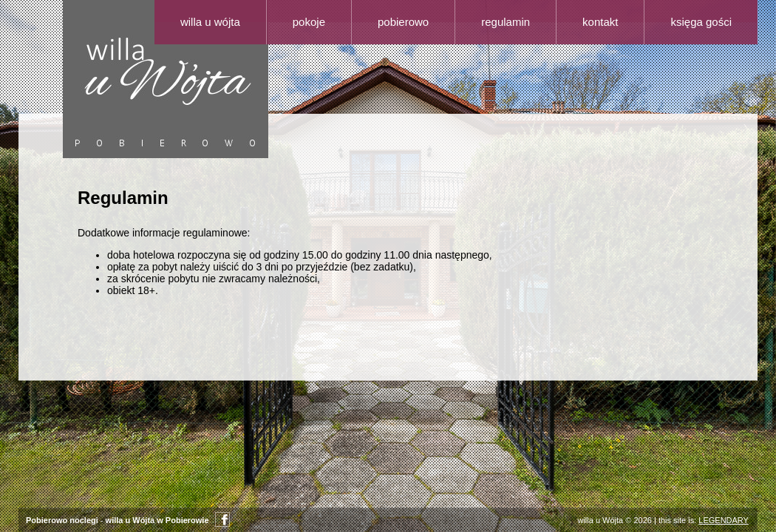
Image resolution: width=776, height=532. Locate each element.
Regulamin (506, 22)
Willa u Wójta (210, 22)
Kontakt (600, 22)
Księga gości (701, 22)
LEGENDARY (723, 520)
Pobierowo (403, 22)
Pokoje (309, 22)
